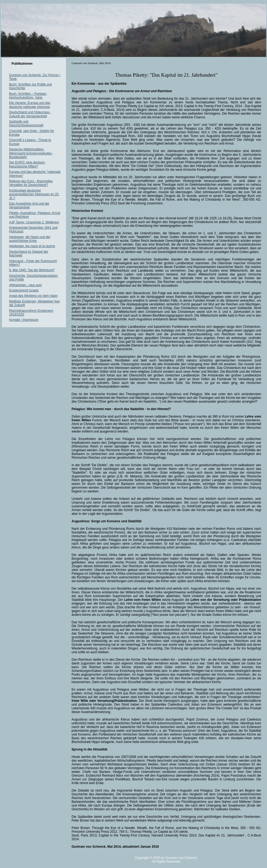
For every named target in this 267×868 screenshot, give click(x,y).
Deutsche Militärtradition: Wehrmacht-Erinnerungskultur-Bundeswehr (31, 153)
